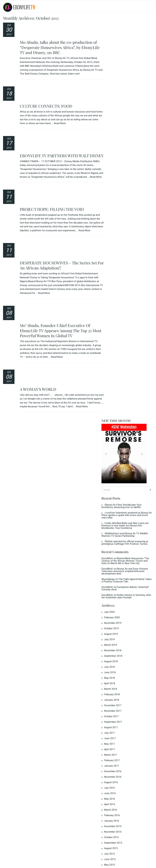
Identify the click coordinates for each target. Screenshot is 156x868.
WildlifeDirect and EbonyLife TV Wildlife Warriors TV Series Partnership (129, 132)
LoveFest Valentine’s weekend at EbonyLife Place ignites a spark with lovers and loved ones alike (129, 112)
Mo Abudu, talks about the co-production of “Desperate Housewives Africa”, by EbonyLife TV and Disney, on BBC (60, 30)
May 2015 (114, 464)
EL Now (113, 616)
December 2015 (117, 426)
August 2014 (115, 514)
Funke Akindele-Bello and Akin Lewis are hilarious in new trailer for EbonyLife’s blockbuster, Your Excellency (128, 123)
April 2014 (114, 536)
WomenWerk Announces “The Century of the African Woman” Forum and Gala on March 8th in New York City (129, 159)
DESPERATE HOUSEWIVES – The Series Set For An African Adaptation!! (59, 186)
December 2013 (117, 558)
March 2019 (115, 244)
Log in (112, 702)
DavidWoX (112, 155)
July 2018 (114, 266)
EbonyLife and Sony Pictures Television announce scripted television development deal (129, 171)
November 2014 (117, 497)
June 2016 (114, 393)
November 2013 (117, 563)
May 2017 (114, 343)
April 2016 (114, 404)
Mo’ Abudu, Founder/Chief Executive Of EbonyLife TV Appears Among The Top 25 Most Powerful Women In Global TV (56, 233)
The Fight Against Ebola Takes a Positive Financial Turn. (128, 180)
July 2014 (114, 519)
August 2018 (115, 261)
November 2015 (117, 431)
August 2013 (115, 574)
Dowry (112, 605)
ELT (111, 627)
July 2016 (114, 387)
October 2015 (116, 437)
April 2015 (114, 470)
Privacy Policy (13, 864)
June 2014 (114, 525)
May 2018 (114, 277)
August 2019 (115, 233)
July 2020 (114, 211)
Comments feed (117, 713)
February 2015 (116, 481)
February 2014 (116, 547)
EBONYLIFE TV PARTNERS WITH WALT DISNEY (55, 105)
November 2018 (117, 250)
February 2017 (116, 360)
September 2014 (118, 508)
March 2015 (115, 475)
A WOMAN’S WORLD (38, 274)
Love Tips (114, 655)
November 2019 (117, 222)
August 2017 (115, 327)
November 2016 (117, 376)
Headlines (114, 638)
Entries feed (115, 708)
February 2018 (116, 294)
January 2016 (116, 420)
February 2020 (116, 217)
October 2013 (116, 569)
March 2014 (115, 541)
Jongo (112, 649)
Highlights (114, 644)
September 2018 (118, 255)
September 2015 (118, 442)
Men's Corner (116, 666)
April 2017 (114, 349)
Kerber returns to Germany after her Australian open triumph (128, 196)
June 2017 (114, 338)
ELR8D (112, 622)
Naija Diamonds (117, 671)
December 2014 (117, 492)
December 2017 (117, 305)
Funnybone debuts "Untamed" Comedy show (124, 188)
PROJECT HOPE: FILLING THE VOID (52, 147)
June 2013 (114, 585)
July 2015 (114, 453)
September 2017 (118, 321)
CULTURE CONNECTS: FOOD (46, 71)
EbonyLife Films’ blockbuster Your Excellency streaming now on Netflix (126, 103)
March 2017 (115, 354)
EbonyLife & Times (119, 611)
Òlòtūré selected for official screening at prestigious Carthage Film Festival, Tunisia (129, 140)
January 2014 (116, 552)
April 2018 (114, 283)
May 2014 (114, 530)
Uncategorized (116, 688)
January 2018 (116, 299)
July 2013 (114, 580)
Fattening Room (117, 633)
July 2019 (114, 239)
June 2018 (114, 272)
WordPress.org (117, 719)
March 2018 (115, 288)
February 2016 (116, 415)
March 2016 (115, 409)
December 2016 (117, 371)
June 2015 (114, 459)
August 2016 (115, 382)
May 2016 (114, 398)
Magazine (114, 660)
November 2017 (117, 310)
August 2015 (115, 448)
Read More (71, 88)
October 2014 (116, 503)
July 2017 (114, 332)
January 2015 (116, 486)
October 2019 (116, 228)
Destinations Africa (119, 600)
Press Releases (117, 677)
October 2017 (116, 316)
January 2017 (116, 365)
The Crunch (115, 682)
